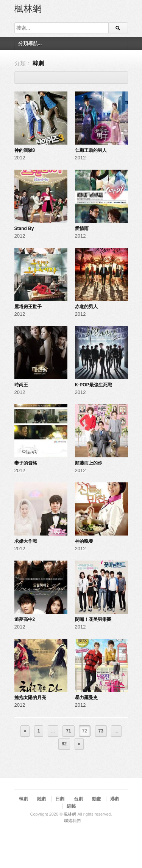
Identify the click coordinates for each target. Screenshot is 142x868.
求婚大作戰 (26, 541)
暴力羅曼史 (86, 698)
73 (101, 731)
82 (64, 744)
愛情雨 (82, 228)
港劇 (115, 799)
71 (68, 731)
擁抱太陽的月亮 (30, 698)
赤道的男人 (86, 307)
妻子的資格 (26, 463)
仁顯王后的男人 (91, 150)
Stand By (24, 228)
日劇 (60, 799)
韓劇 (23, 799)
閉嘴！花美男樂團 (93, 619)
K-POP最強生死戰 (94, 385)
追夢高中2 (25, 619)
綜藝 (71, 806)
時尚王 (21, 385)
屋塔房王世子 (28, 307)
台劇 (78, 799)
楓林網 (28, 8)
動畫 (97, 799)
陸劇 (42, 799)
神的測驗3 (25, 150)
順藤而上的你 (89, 463)
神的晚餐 (84, 541)
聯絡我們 (72, 821)
